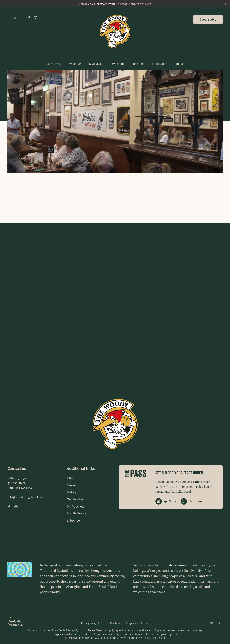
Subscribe (18, 18)
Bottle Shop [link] (159, 64)
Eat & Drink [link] (53, 64)
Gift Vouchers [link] (76, 506)
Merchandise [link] (75, 499)
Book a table (208, 19)
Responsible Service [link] (137, 623)
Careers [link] (72, 485)
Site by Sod (216, 623)
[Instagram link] (35, 18)
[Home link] (115, 32)
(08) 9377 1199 (17, 478)
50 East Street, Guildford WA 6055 (20, 485)
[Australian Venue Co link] (15, 623)
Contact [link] (179, 64)
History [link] (72, 492)
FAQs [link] (70, 478)
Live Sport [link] (117, 64)
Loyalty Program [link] (78, 513)
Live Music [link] (96, 64)
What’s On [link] (75, 64)
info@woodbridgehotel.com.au (28, 497)
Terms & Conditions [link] (111, 623)
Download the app (140, 4)
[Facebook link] (29, 18)
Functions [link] (138, 64)
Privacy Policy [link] (89, 623)
